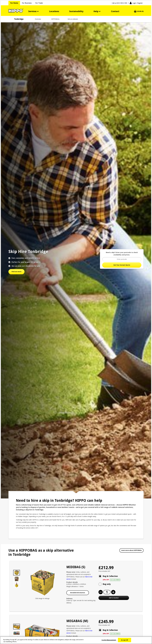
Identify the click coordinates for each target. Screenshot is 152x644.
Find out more (16, 272)
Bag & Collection (121, 578)
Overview (38, 19)
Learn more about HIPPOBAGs (131, 550)
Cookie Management (109, 641)
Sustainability (76, 11)
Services (32, 11)
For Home (14, 3)
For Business (27, 3)
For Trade (39, 3)
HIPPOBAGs (55, 19)
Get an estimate (73, 19)
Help (96, 11)
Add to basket (114, 598)
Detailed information (78, 593)
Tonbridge (19, 19)
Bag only (107, 584)
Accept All (125, 641)
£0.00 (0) (140, 11)
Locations (54, 11)
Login (137, 3)
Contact (115, 11)
